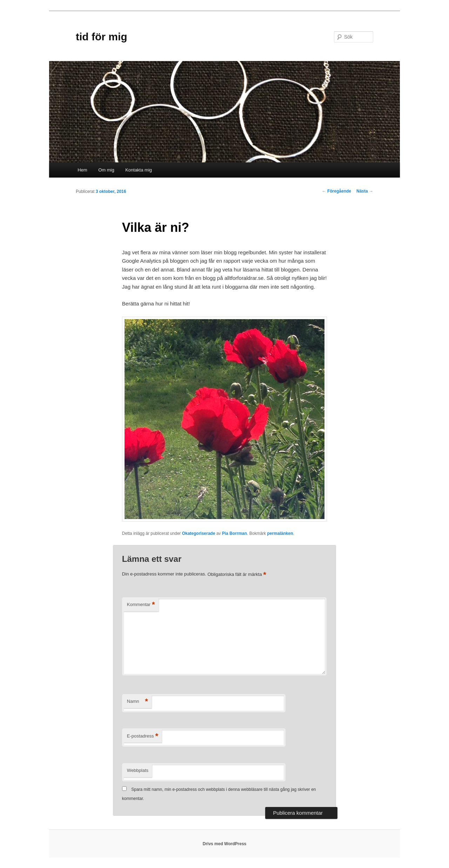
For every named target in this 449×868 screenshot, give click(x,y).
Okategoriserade (199, 533)
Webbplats (138, 770)
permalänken (280, 533)
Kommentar (141, 605)
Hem (82, 170)
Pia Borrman (234, 533)
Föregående (337, 191)
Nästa (365, 191)
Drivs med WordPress (225, 844)
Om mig (106, 170)
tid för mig (102, 37)
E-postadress (143, 736)
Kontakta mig (139, 170)
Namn (138, 702)
